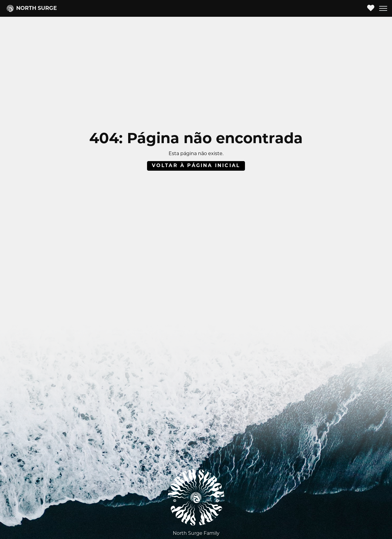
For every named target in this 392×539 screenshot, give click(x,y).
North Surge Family (196, 534)
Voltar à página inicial (196, 166)
